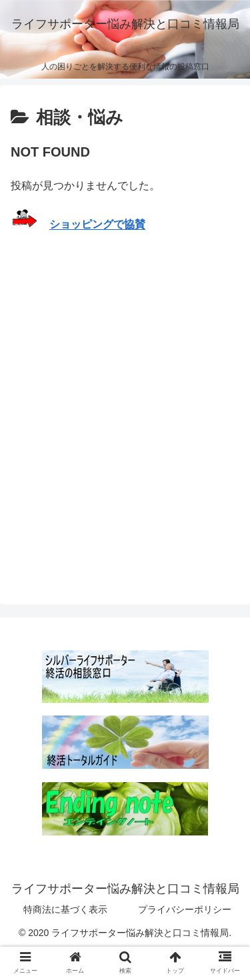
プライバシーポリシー (185, 909)
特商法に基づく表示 (65, 909)
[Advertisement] (125, 398)
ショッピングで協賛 (97, 225)
